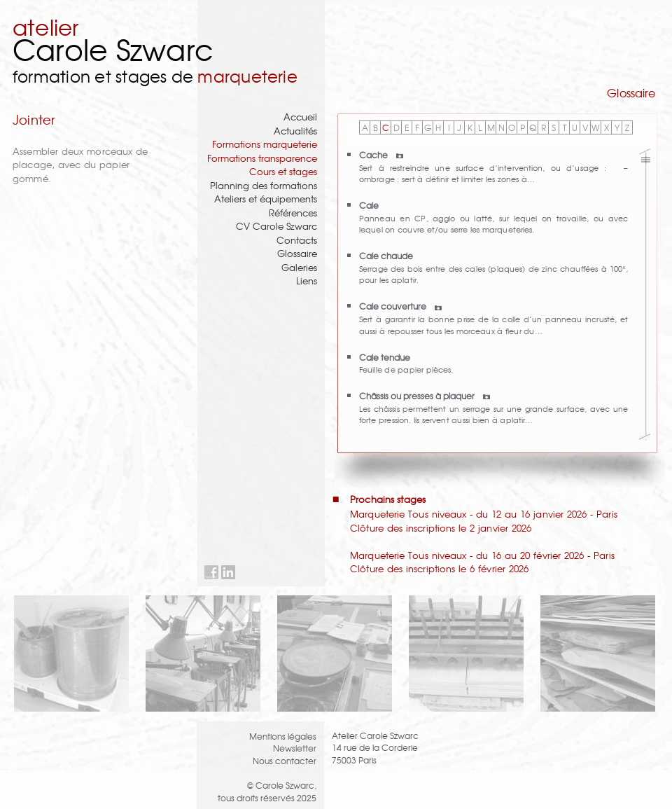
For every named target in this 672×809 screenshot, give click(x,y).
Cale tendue (385, 357)
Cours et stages (283, 171)
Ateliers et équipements (266, 199)
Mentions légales (283, 736)
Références (293, 213)
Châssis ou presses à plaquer (425, 395)
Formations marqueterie (265, 144)
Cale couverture (400, 306)
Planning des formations (264, 185)
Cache (381, 154)
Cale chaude (386, 255)
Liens (307, 281)
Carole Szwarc (113, 49)
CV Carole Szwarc (276, 226)
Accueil (300, 117)
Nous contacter (285, 760)
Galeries (299, 267)
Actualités (295, 131)
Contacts (297, 240)
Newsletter (295, 748)
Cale (369, 205)
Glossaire (297, 253)
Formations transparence (262, 158)
